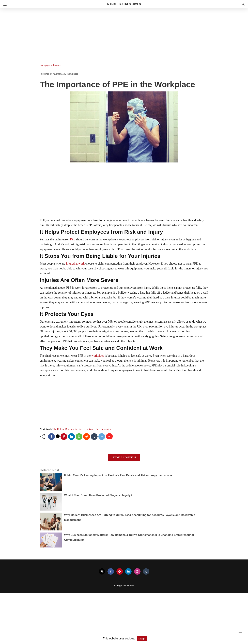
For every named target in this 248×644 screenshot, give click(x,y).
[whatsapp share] (79, 437)
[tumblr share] (94, 437)
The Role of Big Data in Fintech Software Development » (82, 429)
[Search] (242, 4)
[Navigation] (4, 4)
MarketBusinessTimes (124, 4)
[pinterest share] (64, 437)
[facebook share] (51, 437)
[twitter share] (58, 436)
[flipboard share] (109, 436)
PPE (73, 239)
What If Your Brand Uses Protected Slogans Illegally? (98, 495)
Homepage (45, 65)
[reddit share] (87, 437)
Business (57, 65)
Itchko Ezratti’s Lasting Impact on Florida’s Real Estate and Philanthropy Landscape (118, 475)
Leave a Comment (124, 457)
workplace (98, 356)
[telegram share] (102, 437)
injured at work (75, 264)
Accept (142, 639)
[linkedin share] (71, 437)
